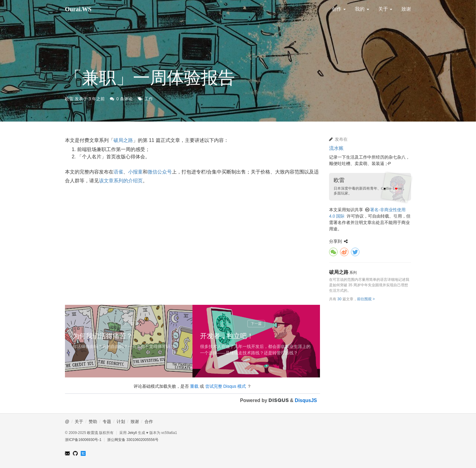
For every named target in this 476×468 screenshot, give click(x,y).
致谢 (406, 9)
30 (339, 299)
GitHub (75, 453)
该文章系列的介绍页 (121, 181)
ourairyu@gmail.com (67, 453)
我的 (362, 9)
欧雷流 (93, 433)
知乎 (83, 453)
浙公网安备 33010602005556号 (133, 440)
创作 (339, 9)
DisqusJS (306, 400)
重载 (194, 386)
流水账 (336, 148)
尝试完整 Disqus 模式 (226, 386)
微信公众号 (160, 172)
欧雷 (69, 99)
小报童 (135, 172)
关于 (385, 9)
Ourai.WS (78, 9)
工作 (149, 99)
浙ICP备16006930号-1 (83, 440)
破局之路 (123, 140)
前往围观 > (366, 299)
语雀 (118, 172)
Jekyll (132, 433)
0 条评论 (124, 99)
